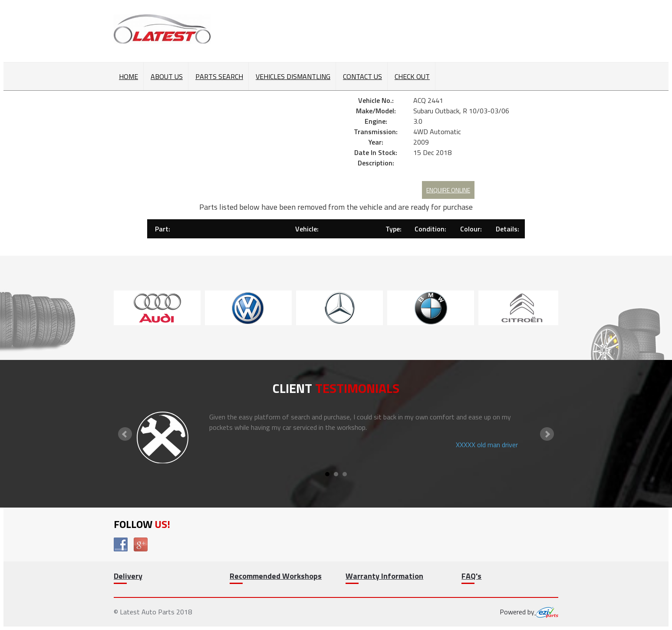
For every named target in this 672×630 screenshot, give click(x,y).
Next (547, 434)
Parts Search (219, 76)
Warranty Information (384, 576)
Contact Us (362, 76)
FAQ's (471, 576)
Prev (125, 434)
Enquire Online (448, 190)
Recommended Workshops (276, 576)
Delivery (128, 576)
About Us (167, 76)
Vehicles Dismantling (293, 76)
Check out (412, 76)
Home (128, 76)
